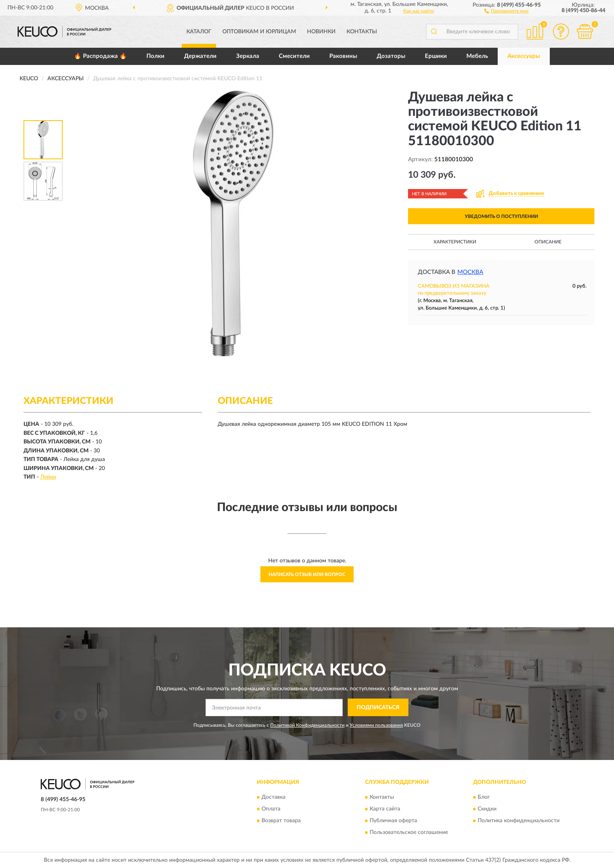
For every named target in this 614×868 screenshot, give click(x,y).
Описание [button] (548, 242)
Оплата (271, 809)
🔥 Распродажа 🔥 (100, 56)
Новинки (321, 32)
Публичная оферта (393, 821)
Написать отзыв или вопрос (307, 574)
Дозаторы (391, 56)
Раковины (343, 56)
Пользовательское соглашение (409, 833)
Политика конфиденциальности (519, 821)
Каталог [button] (199, 32)
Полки (155, 56)
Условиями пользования (376, 725)
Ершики (436, 56)
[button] (507, 11)
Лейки (48, 477)
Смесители (294, 56)
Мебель (477, 56)
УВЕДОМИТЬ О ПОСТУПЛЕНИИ (501, 216)
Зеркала (248, 56)
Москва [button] (470, 272)
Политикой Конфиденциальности (307, 725)
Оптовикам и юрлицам (259, 32)
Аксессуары (524, 56)
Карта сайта (385, 809)
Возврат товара (281, 821)
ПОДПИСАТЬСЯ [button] (378, 708)
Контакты (362, 32)
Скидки (487, 809)
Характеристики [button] (455, 242)
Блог (484, 798)
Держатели (200, 56)
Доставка (274, 798)
